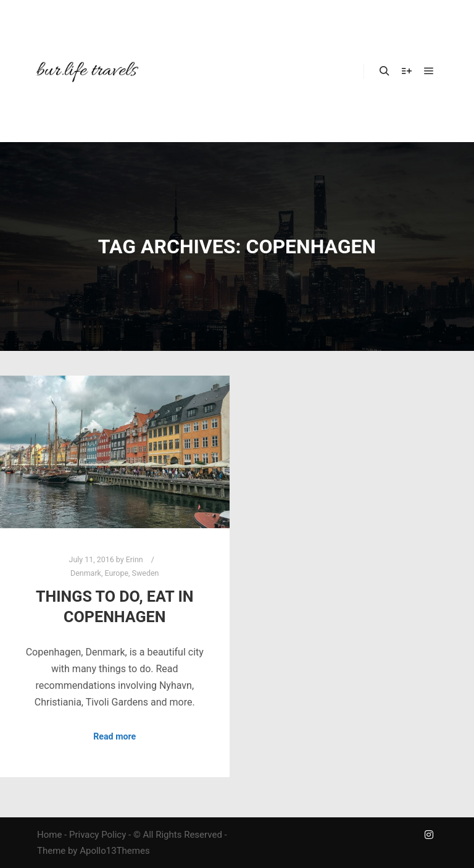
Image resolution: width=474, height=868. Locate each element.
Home (49, 835)
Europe (116, 573)
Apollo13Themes (115, 851)
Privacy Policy (98, 835)
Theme (51, 851)
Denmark (86, 573)
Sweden (146, 573)
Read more (114, 736)
